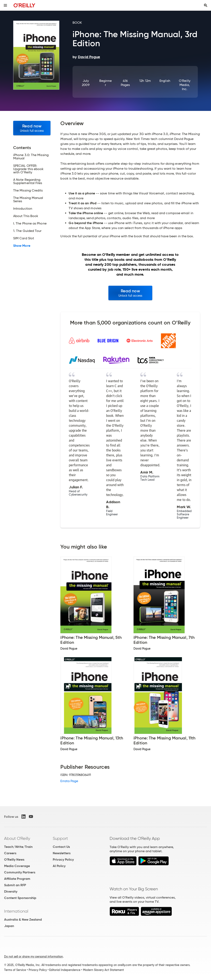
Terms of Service (15, 970)
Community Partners (20, 872)
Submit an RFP (15, 885)
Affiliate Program (17, 879)
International (16, 911)
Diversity (11, 891)
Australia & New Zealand (23, 919)
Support (60, 838)
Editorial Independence (65, 970)
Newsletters (62, 853)
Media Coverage (17, 866)
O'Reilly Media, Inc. (185, 85)
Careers (10, 853)
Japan (9, 926)
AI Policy (59, 866)
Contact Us (61, 847)
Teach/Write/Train (18, 847)
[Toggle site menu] (5, 5)
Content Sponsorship (20, 898)
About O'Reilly (17, 838)
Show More (22, 246)
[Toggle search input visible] (206, 5)
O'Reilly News (14, 860)
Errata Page (69, 781)
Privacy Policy (63, 860)
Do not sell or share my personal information (33, 956)
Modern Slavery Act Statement (103, 970)
